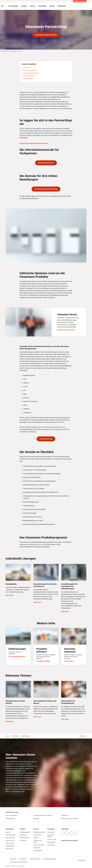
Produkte (24, 6)
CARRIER (23, 866)
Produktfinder (42, 6)
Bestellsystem (26, 736)
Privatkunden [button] (62, 6)
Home (7, 736)
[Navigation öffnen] (2, 6)
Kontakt (52, 6)
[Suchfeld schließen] (85, 6)
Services (32, 6)
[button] (83, 736)
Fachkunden (15, 736)
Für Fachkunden (13, 6)
